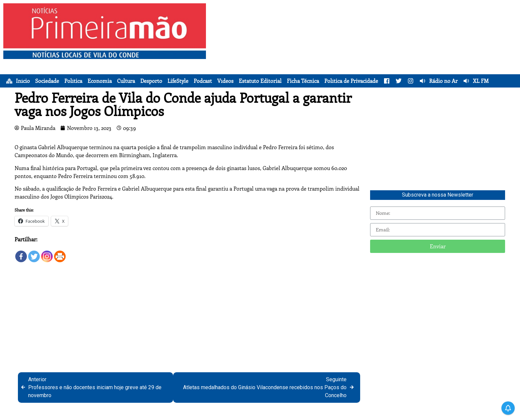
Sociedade (47, 81)
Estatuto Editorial (260, 81)
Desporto (151, 81)
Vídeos (225, 81)
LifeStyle (178, 81)
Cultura (126, 81)
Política (73, 81)
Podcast (203, 81)
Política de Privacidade (351, 81)
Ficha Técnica (303, 81)
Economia (100, 81)
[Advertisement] (365, 50)
